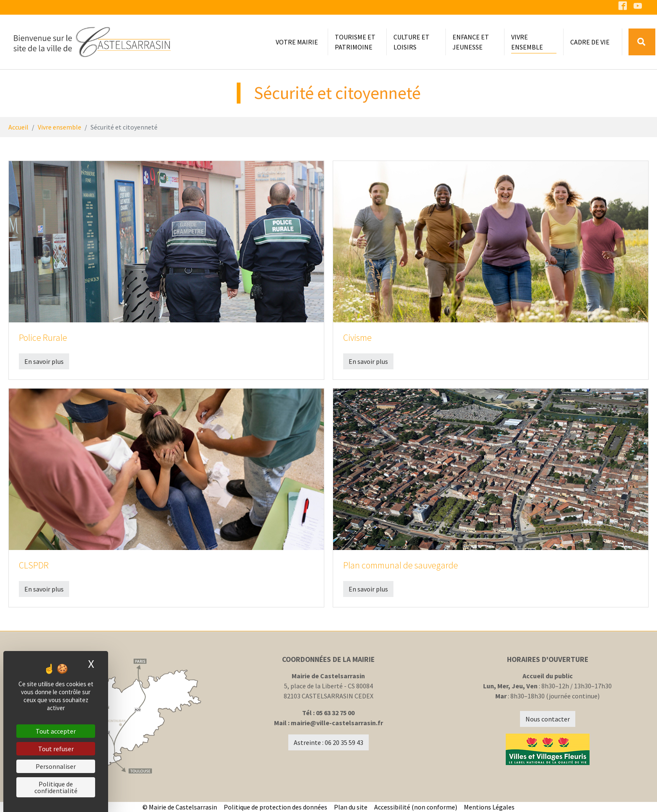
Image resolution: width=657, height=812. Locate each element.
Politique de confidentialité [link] (56, 787)
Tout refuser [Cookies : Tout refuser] (56, 749)
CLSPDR (34, 565)
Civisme (357, 338)
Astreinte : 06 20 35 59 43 (328, 742)
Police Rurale (43, 338)
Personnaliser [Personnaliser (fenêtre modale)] (56, 766)
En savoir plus (44, 361)
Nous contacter (548, 719)
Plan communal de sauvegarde (401, 565)
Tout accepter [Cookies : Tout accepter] (56, 731)
